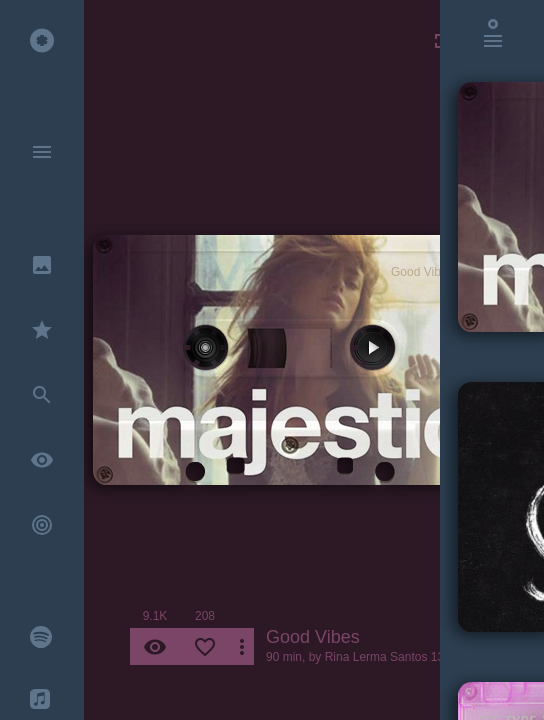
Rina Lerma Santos (376, 657)
